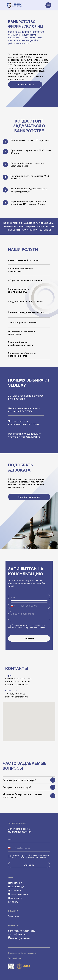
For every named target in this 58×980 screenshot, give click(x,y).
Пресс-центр (15, 898)
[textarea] (29, 617)
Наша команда (16, 887)
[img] (9, 5)
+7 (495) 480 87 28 (15, 694)
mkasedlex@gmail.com (16, 697)
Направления (15, 883)
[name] (29, 597)
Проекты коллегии (18, 894)
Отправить (29, 638)
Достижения (15, 890)
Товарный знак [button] (15, 958)
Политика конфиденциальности (23, 953)
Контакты (13, 902)
